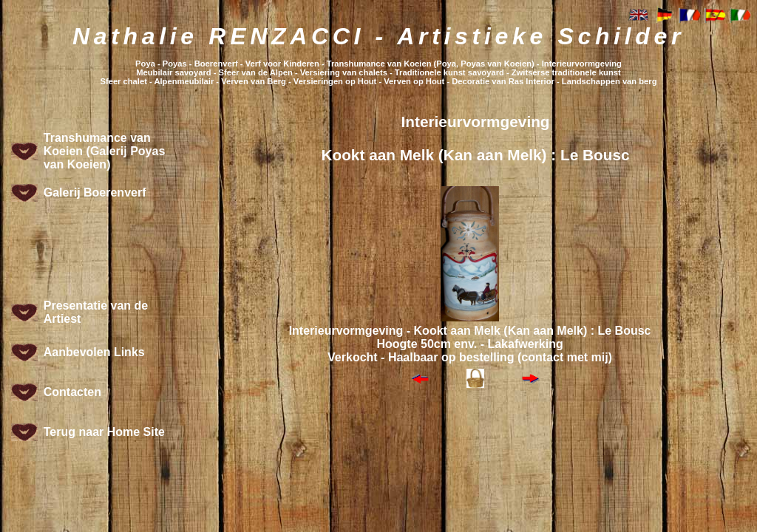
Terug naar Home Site (104, 432)
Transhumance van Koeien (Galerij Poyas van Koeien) (105, 151)
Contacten (72, 392)
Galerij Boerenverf (95, 192)
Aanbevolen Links (94, 352)
